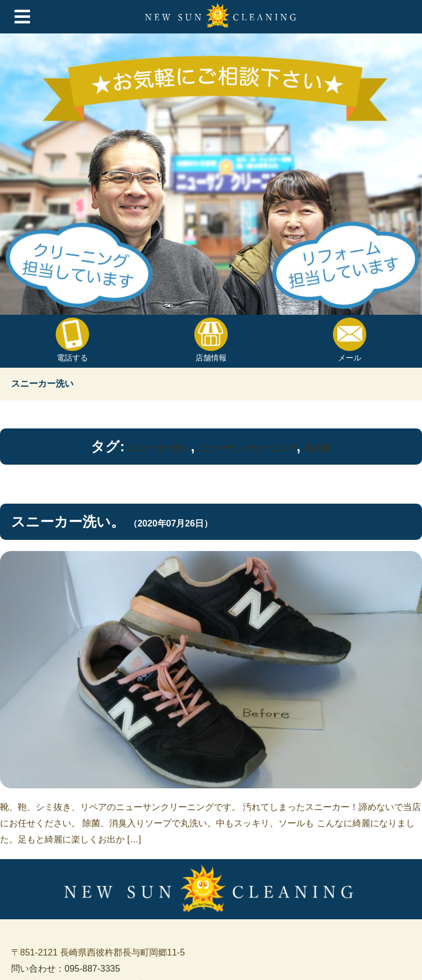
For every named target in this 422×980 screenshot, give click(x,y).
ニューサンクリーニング (248, 448)
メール (350, 340)
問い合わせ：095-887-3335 (66, 969)
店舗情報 (211, 340)
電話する (72, 340)
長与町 (318, 448)
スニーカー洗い (160, 448)
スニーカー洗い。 (68, 521)
